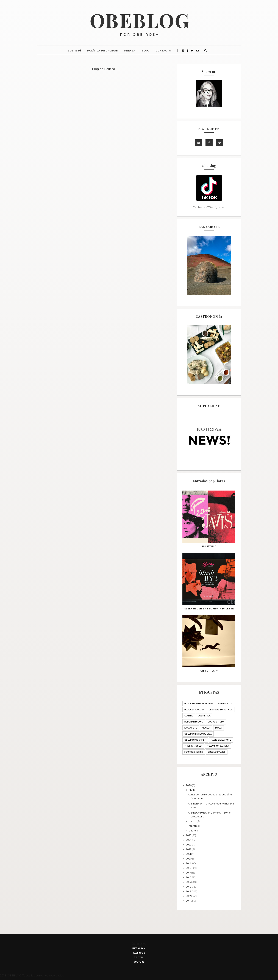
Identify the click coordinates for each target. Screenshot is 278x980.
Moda (219, 728)
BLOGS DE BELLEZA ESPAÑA (199, 704)
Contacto (163, 51)
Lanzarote (191, 728)
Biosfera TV (225, 704)
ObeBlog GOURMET (195, 740)
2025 (189, 835)
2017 (189, 873)
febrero (194, 826)
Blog (145, 51)
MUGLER (206, 728)
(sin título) (209, 546)
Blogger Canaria (194, 710)
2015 (189, 882)
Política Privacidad (103, 51)
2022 (189, 849)
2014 (189, 887)
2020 (189, 859)
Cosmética (204, 716)
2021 (189, 854)
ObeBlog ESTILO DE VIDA (198, 734)
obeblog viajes (217, 752)
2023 (189, 845)
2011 (188, 901)
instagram (139, 948)
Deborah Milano (194, 722)
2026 (189, 785)
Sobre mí (74, 51)
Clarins (189, 716)
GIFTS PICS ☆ (209, 671)
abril (192, 790)
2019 (189, 863)
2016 (189, 877)
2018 (189, 868)
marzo (193, 821)
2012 (189, 896)
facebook (139, 953)
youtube (139, 962)
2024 (189, 840)
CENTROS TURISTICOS (221, 710)
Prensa (130, 51)
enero (193, 831)
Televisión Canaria (218, 746)
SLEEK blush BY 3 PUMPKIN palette (209, 609)
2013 (189, 891)
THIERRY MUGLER (193, 746)
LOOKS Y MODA (216, 722)
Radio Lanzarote (221, 740)
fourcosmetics (194, 752)
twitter (139, 957)
